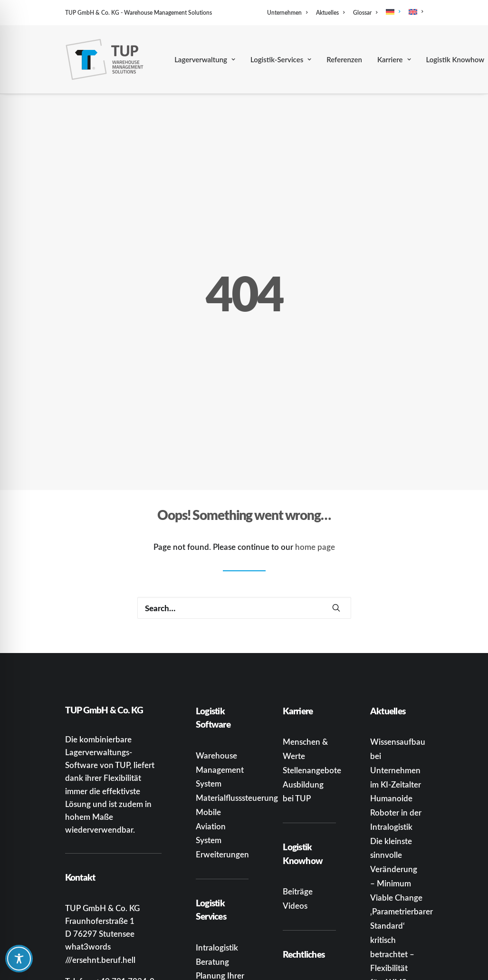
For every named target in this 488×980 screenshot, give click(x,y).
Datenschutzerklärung (323, 974)
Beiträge (298, 824)
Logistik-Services (281, 59)
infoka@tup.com (122, 926)
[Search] (244, 540)
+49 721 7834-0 (125, 913)
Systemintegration (228, 964)
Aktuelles (330, 13)
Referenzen (344, 59)
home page (315, 479)
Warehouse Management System (220, 701)
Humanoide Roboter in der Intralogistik (396, 745)
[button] (336, 540)
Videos (295, 837)
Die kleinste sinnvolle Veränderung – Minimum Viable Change (396, 801)
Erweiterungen (222, 787)
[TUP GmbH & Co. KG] (105, 59)
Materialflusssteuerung (237, 730)
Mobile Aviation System (211, 758)
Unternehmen (287, 13)
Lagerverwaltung (205, 59)
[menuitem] (289, 13)
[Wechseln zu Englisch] (414, 12)
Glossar (365, 13)
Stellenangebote (312, 702)
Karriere (394, 59)
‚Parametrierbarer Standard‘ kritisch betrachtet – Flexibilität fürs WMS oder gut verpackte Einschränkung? (402, 900)
